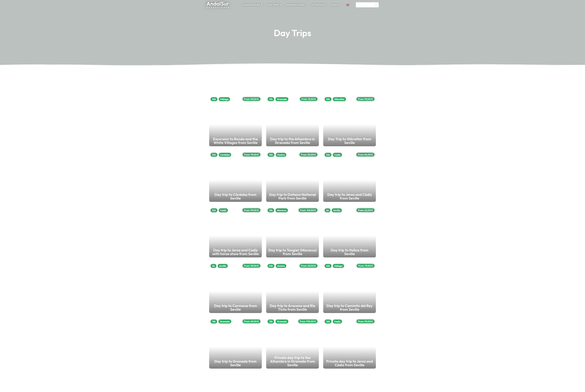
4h (213, 266)
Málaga (224, 99)
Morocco (510, 210)
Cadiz (223, 210)
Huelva (509, 155)
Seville (223, 266)
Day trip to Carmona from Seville (248, 309)
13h (499, 99)
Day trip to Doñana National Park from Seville (543, 198)
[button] (350, 5)
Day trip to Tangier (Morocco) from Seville (540, 254)
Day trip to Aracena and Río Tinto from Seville (543, 309)
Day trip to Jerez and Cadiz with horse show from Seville (266, 254)
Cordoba (225, 155)
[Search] (367, 5)
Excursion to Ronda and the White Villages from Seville (265, 143)
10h (214, 99)
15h (499, 210)
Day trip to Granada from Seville (247, 365)
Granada (510, 99)
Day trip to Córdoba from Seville (247, 198)
